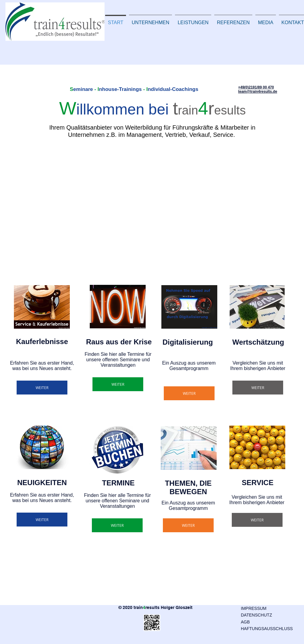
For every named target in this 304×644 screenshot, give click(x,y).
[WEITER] (42, 388)
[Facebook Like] (24, 633)
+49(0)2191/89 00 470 (256, 87)
